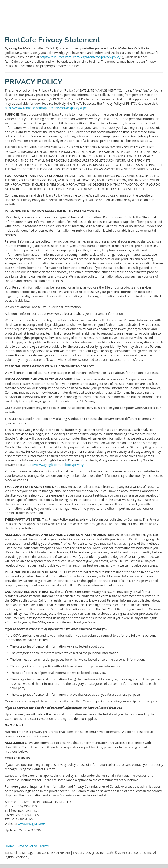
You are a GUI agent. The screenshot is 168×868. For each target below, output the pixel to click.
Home (10, 846)
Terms (44, 846)
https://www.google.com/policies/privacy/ (55, 465)
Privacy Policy (27, 846)
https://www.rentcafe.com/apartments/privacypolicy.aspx (46, 108)
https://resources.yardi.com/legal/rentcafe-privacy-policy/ (81, 57)
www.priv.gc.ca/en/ (31, 824)
